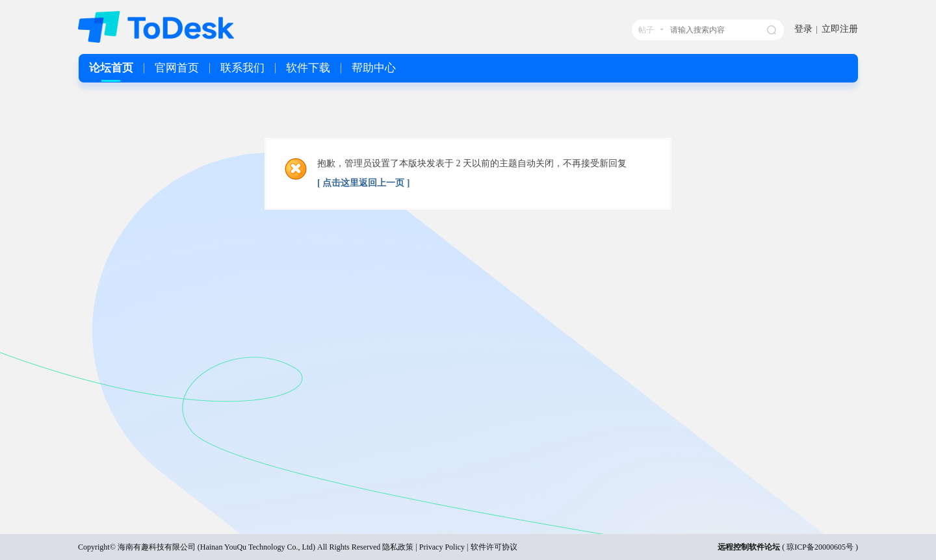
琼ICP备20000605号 (820, 547)
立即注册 (840, 29)
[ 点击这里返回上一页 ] (363, 183)
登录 (803, 29)
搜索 (772, 30)
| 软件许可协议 (491, 547)
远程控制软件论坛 (749, 547)
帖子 (646, 30)
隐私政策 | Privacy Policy (423, 547)
